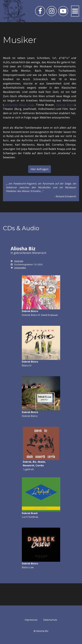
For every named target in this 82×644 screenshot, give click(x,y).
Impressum (31, 620)
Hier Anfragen (40, 169)
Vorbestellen (20, 268)
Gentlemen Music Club (19, 105)
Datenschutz (50, 620)
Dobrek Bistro (65, 105)
